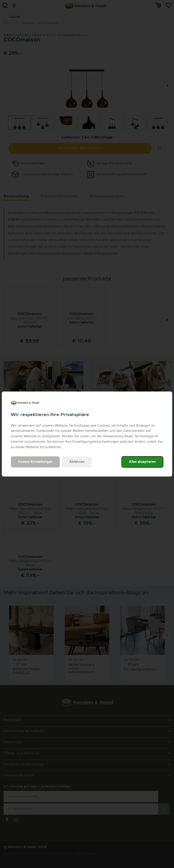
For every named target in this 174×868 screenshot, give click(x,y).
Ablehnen (77, 462)
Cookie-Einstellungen (35, 462)
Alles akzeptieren (142, 462)
